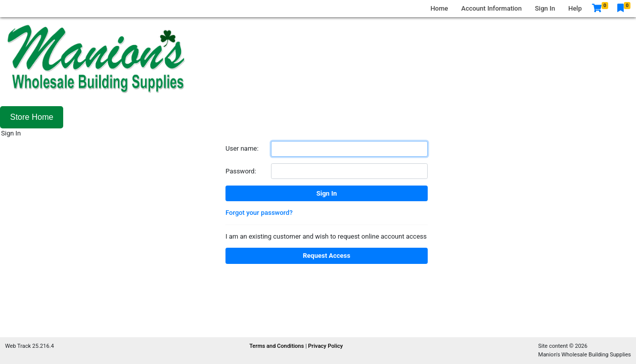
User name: (242, 148)
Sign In (545, 8)
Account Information (491, 8)
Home (439, 8)
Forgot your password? (259, 213)
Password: (241, 171)
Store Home (32, 117)
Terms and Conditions (277, 346)
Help (575, 8)
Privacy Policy (325, 346)
